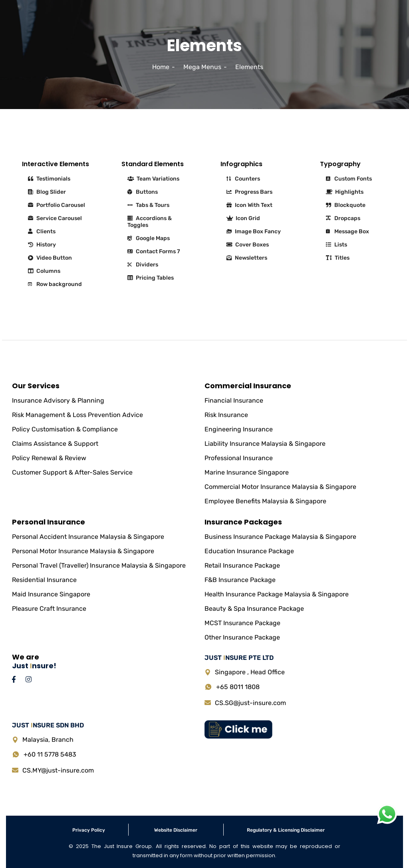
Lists (337, 245)
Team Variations (153, 179)
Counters (243, 179)
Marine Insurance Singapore (247, 472)
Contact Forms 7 (154, 251)
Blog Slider (47, 192)
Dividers (143, 265)
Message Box (347, 231)
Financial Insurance (234, 400)
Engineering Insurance (239, 429)
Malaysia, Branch (48, 740)
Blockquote (346, 205)
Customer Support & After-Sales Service (72, 472)
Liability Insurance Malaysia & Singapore (265, 444)
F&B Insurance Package (240, 580)
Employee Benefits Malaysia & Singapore (265, 501)
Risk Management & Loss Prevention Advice (77, 415)
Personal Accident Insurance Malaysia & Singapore (88, 537)
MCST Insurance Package (242, 623)
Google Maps (149, 238)
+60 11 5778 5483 (50, 754)
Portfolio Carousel (57, 205)
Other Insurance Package (242, 637)
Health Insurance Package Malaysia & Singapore (277, 594)
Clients (42, 231)
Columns (44, 271)
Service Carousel (55, 218)
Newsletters (247, 258)
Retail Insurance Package (242, 565)
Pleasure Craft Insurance (49, 609)
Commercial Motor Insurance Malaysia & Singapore (280, 487)
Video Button (50, 258)
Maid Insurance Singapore (51, 594)
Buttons (143, 192)
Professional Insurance (239, 458)
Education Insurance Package (249, 551)
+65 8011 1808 (238, 687)
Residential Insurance (44, 580)
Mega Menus (202, 67)
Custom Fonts (349, 179)
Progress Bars (249, 192)
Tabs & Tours (148, 205)
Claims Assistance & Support (55, 444)
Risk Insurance (226, 415)
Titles (338, 258)
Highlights (345, 192)
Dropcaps (343, 218)
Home (161, 67)
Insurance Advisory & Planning (58, 400)
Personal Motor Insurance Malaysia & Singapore (83, 551)
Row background (55, 284)
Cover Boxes (248, 245)
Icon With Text (249, 205)
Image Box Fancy (254, 231)
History (42, 245)
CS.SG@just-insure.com (250, 703)
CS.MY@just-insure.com (58, 770)
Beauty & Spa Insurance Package (254, 609)
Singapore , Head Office (250, 672)
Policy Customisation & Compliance (65, 429)
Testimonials (49, 179)
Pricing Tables (151, 278)
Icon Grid (243, 218)
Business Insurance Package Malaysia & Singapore (280, 537)
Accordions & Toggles (150, 222)
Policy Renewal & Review (49, 458)
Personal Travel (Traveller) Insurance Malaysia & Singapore (99, 565)
